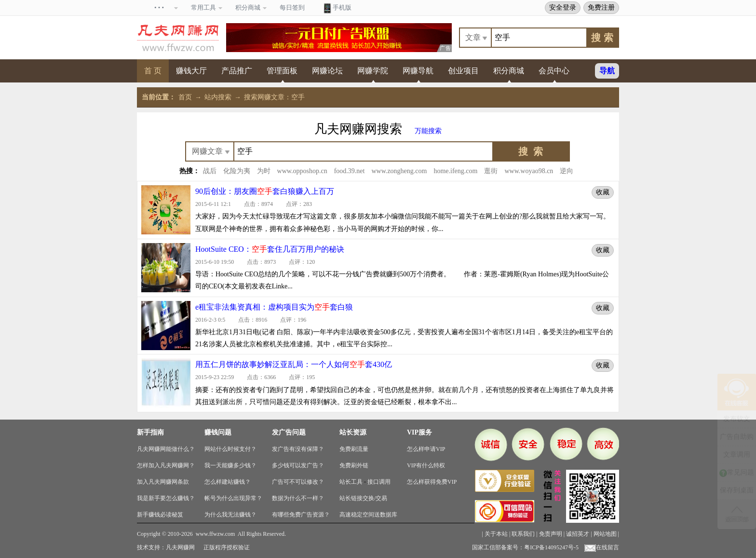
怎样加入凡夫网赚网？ (166, 465)
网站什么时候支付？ (230, 449)
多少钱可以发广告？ (298, 465)
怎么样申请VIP (426, 449)
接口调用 (379, 482)
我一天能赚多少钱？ (230, 465)
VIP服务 (419, 432)
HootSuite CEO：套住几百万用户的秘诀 (270, 249)
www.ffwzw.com (216, 534)
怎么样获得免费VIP (432, 482)
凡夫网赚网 (180, 547)
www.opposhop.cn (302, 171)
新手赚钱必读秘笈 (160, 515)
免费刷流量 (354, 449)
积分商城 (509, 71)
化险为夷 (237, 171)
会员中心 (554, 71)
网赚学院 (373, 71)
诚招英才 (578, 534)
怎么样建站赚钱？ (228, 482)
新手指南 (150, 432)
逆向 (567, 171)
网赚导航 (418, 71)
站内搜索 (218, 97)
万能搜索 (428, 131)
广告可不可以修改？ (298, 482)
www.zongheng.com (399, 171)
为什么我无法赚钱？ (230, 515)
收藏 (603, 192)
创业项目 (463, 71)
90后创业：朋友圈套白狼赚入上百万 (265, 191)
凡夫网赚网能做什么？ (166, 449)
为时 (264, 171)
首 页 (153, 71)
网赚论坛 (327, 71)
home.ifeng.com (455, 171)
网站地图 (605, 534)
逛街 (491, 171)
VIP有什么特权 (426, 465)
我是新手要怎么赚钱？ (166, 498)
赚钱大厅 (191, 71)
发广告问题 (289, 432)
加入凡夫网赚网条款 (163, 482)
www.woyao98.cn (529, 171)
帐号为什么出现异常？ (233, 498)
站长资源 (353, 432)
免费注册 (601, 7)
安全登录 (563, 7)
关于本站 (496, 534)
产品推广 (237, 71)
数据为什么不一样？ (298, 498)
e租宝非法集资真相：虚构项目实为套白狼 (274, 307)
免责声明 (551, 534)
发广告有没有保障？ (298, 449)
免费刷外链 (354, 465)
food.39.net (350, 171)
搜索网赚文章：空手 (274, 97)
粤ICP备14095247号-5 (551, 547)
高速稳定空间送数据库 (368, 515)
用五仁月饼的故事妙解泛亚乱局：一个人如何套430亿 (294, 364)
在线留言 (602, 547)
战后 (210, 171)
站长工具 (351, 482)
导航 (607, 71)
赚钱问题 (218, 432)
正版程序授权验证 (227, 547)
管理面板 (282, 71)
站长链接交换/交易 (363, 498)
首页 (185, 97)
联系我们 (523, 534)
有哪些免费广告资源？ (301, 515)
